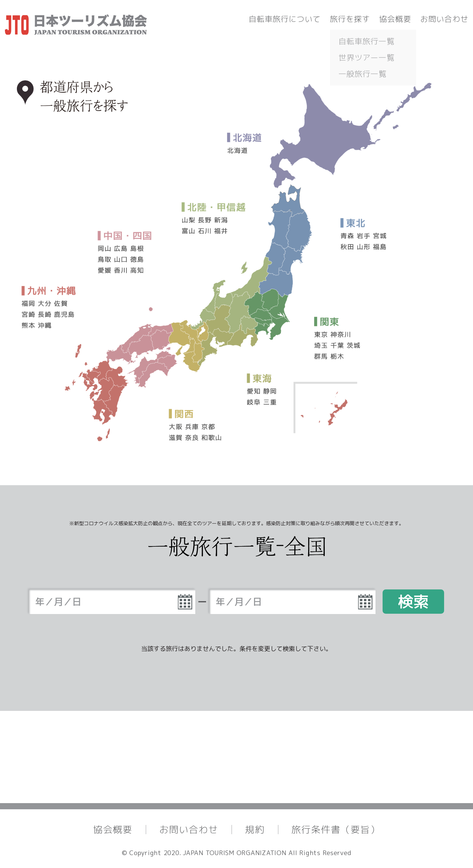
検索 (413, 601)
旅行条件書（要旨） (336, 830)
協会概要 (395, 19)
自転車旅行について (285, 19)
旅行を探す (350, 19)
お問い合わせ (444, 19)
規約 (255, 830)
